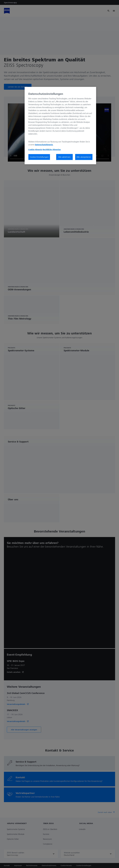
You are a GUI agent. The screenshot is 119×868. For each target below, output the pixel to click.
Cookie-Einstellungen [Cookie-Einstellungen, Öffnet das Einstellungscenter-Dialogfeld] (39, 157)
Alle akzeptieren (84, 157)
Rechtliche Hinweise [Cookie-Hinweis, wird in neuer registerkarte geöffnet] (52, 149)
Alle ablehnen (64, 157)
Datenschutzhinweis (44, 145)
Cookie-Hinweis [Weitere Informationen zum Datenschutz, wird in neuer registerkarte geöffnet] (35, 149)
